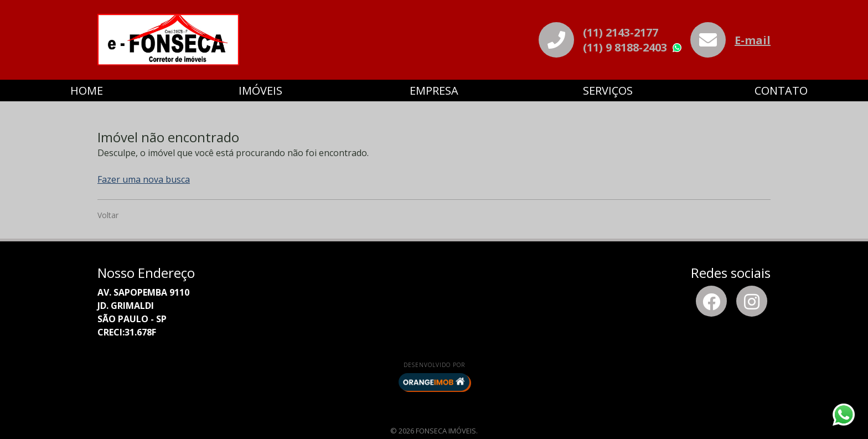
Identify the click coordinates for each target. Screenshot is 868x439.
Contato (781, 91)
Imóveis (260, 91)
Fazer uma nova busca (144, 179)
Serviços (608, 91)
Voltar (108, 215)
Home (87, 91)
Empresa (434, 91)
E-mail (753, 40)
